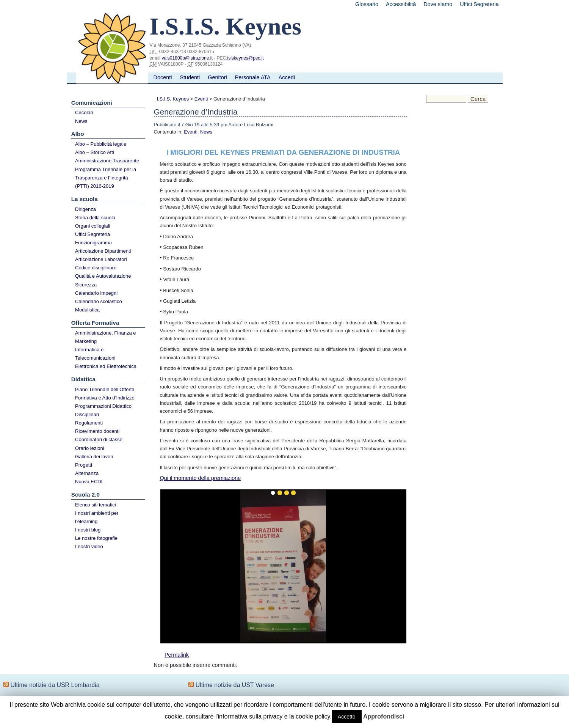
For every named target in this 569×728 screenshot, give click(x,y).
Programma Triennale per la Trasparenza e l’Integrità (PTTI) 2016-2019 (106, 178)
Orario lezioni (90, 448)
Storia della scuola (95, 218)
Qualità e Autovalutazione (103, 276)
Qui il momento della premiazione (201, 478)
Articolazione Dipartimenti (103, 251)
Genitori (217, 77)
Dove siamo (438, 4)
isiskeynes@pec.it (245, 58)
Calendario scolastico (99, 301)
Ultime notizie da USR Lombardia (55, 685)
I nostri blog (88, 530)
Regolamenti (89, 423)
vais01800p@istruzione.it (187, 58)
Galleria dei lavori (94, 457)
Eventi (201, 99)
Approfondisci (384, 716)
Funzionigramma (93, 243)
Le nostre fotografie (96, 538)
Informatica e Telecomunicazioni (95, 354)
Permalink (177, 655)
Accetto (347, 717)
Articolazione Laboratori (101, 259)
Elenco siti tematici (96, 505)
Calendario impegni (96, 293)
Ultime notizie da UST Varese (235, 685)
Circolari (84, 112)
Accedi (287, 77)
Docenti (163, 77)
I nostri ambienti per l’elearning (97, 517)
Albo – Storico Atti (95, 152)
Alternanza (87, 473)
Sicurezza (86, 285)
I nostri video (89, 546)
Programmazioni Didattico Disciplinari (103, 410)
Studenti (190, 77)
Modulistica (87, 310)
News (81, 121)
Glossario (367, 4)
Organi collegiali (93, 226)
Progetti (84, 465)
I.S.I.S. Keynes (173, 99)
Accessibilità (401, 4)
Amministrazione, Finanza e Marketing (105, 337)
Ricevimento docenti (97, 431)
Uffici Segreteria (479, 4)
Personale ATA (253, 77)
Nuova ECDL (89, 482)
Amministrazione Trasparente (107, 161)
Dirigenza (85, 209)
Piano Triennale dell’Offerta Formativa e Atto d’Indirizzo (105, 394)
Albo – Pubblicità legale (101, 144)
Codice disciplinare (96, 268)
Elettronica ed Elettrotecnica (106, 366)
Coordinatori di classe (99, 439)
